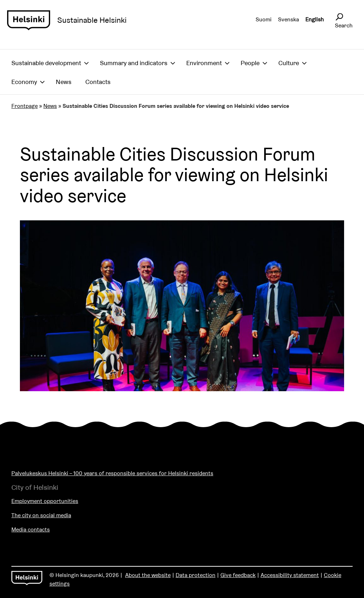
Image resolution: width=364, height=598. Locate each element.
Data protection (196, 575)
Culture (289, 63)
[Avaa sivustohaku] (339, 17)
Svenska (288, 19)
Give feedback (238, 575)
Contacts (98, 82)
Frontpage (25, 106)
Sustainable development (46, 63)
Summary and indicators (134, 63)
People (250, 63)
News (64, 82)
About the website (148, 575)
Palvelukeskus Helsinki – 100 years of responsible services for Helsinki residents (112, 473)
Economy (24, 82)
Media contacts (31, 529)
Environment (204, 63)
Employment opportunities (45, 501)
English (315, 19)
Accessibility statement (290, 575)
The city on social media (41, 515)
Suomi (264, 19)
